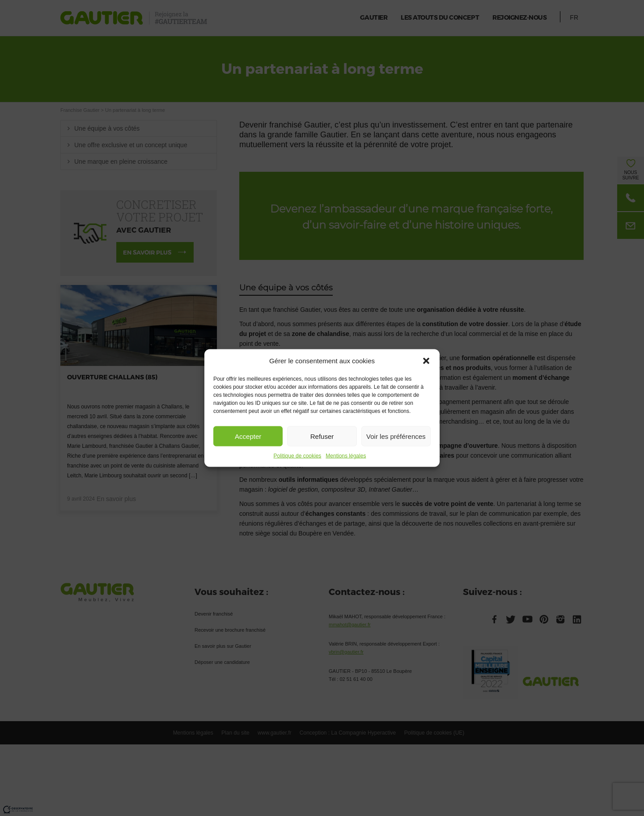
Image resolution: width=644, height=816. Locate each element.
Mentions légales (346, 456)
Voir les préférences (396, 436)
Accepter (248, 436)
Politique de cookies (298, 456)
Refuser (322, 436)
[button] (426, 361)
